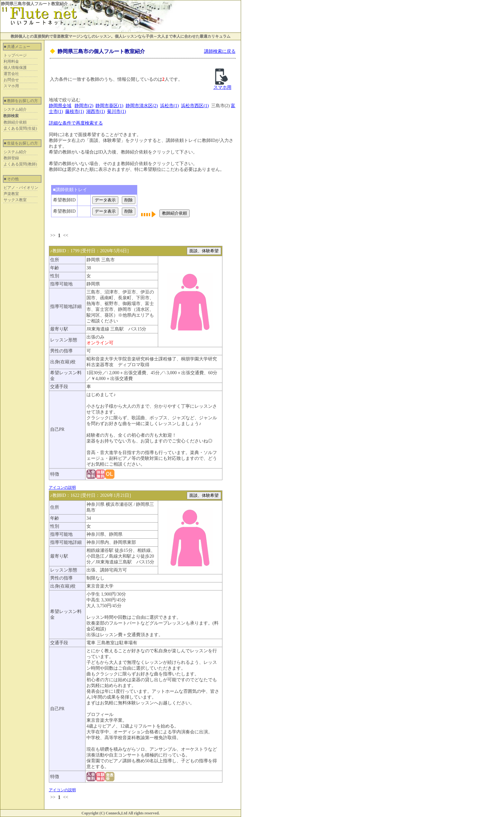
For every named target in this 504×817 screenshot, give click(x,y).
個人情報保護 (15, 68)
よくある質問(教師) (20, 164)
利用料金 (11, 61)
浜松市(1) (169, 106)
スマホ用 (11, 86)
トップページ (15, 55)
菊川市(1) (116, 111)
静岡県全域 (60, 106)
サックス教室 (15, 200)
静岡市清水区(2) (142, 106)
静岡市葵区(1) (109, 106)
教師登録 (11, 158)
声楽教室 (11, 194)
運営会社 (11, 74)
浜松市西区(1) (195, 106)
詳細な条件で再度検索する (76, 123)
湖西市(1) (95, 111)
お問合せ (11, 80)
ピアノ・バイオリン (21, 188)
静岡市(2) (84, 106)
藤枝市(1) (75, 111)
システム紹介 (15, 109)
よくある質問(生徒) (20, 128)
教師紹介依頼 (15, 122)
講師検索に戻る (220, 51)
